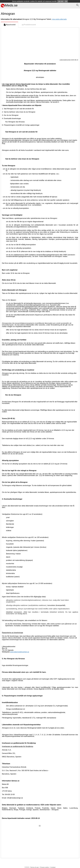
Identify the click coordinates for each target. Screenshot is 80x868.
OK (66, 1)
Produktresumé (29, 25)
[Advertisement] (40, 43)
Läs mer (61, 1)
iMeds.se (9, 5)
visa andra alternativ (59, 19)
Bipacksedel (9, 25)
